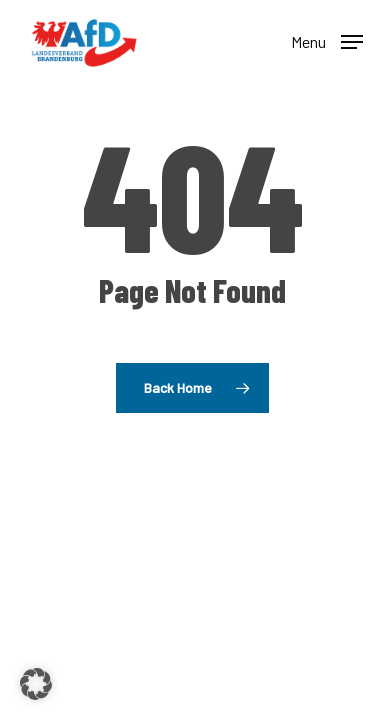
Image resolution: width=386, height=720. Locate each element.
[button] (327, 40)
